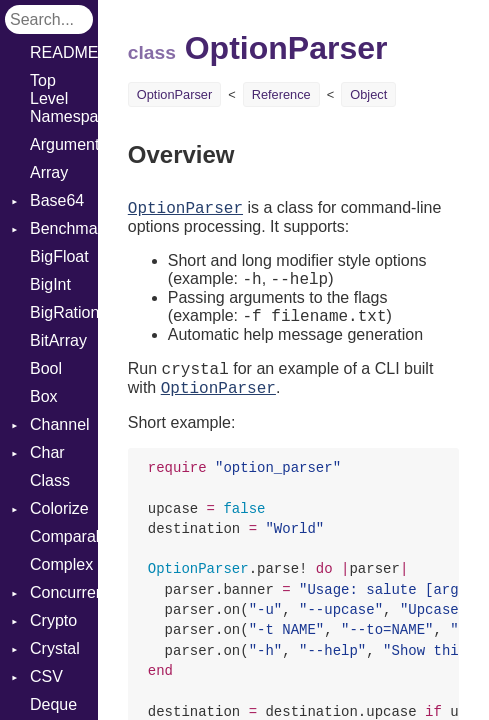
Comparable (64, 536)
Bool (46, 368)
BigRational (64, 312)
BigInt (50, 284)
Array (49, 172)
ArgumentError (64, 144)
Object (368, 94)
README (64, 52)
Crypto (53, 620)
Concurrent (64, 592)
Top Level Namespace (64, 98)
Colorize (59, 508)
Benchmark (64, 228)
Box (44, 396)
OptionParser (174, 94)
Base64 (57, 200)
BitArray (58, 340)
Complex (61, 564)
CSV (46, 676)
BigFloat (59, 256)
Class (50, 480)
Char (47, 452)
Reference (281, 94)
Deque (53, 704)
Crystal (55, 648)
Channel (60, 424)
